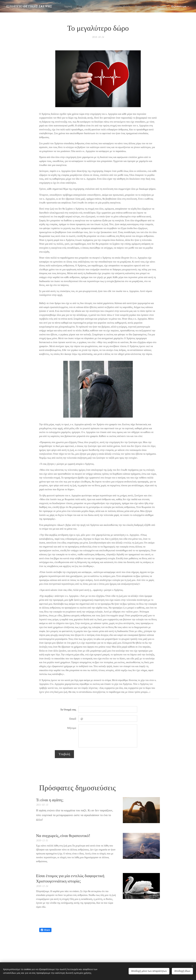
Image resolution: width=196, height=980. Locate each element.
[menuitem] (77, 6)
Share (45, 930)
